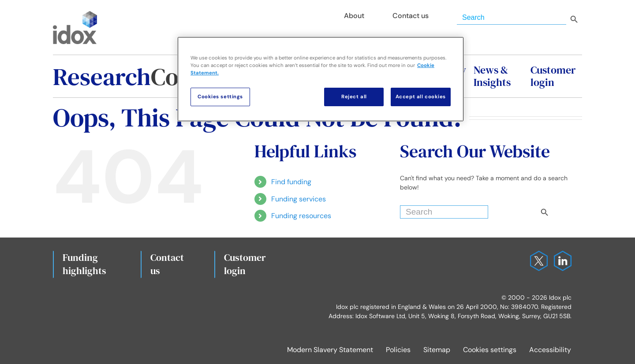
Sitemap (437, 350)
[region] (321, 79)
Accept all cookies (421, 97)
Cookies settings (490, 350)
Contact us (167, 264)
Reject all (354, 97)
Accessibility (550, 350)
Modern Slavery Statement (330, 350)
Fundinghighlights (84, 264)
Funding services (299, 199)
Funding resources (301, 216)
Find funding (291, 182)
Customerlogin (245, 264)
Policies (398, 350)
